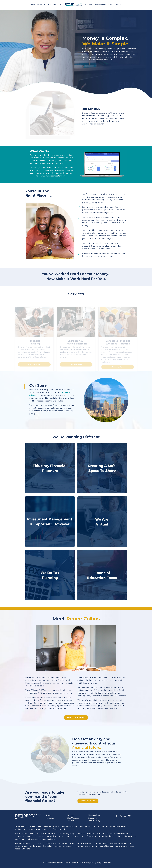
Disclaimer (93, 819)
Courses (89, 5)
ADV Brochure (94, 816)
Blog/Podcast (100, 5)
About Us (41, 5)
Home (32, 5)
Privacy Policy (94, 821)
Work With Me (54, 5)
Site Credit (108, 864)
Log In (119, 5)
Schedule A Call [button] (88, 801)
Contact (111, 5)
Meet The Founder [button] (76, 718)
